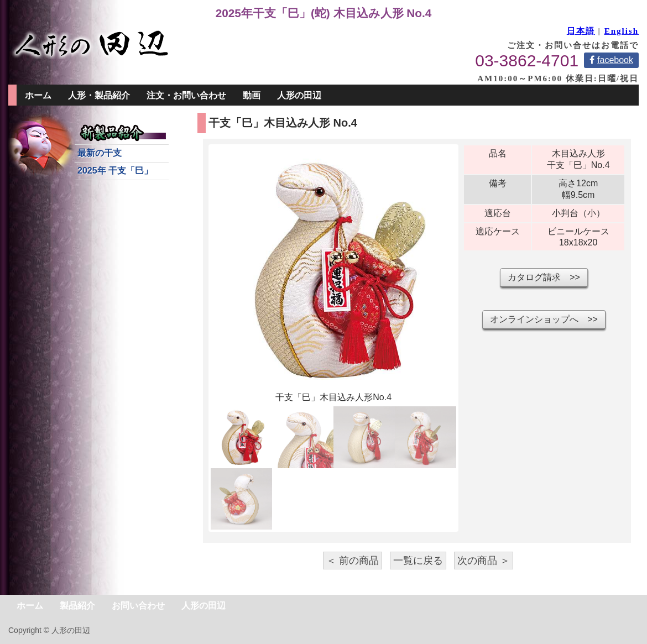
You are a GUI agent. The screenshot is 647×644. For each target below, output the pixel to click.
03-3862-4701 (527, 61)
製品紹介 (77, 606)
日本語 (581, 31)
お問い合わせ (138, 606)
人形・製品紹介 (99, 95)
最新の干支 (100, 153)
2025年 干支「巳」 (115, 171)
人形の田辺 (299, 95)
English (622, 31)
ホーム (38, 95)
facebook (611, 60)
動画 (252, 95)
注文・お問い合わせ (186, 95)
